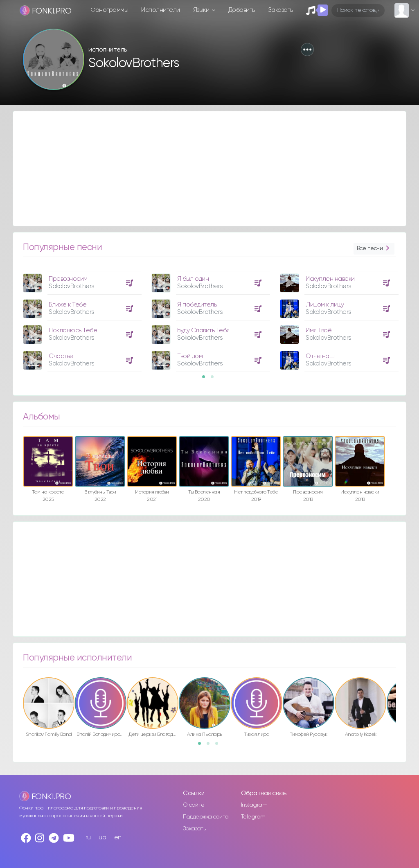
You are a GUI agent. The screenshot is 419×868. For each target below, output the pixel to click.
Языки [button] (202, 10)
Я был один (193, 279)
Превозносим (68, 279)
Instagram (254, 805)
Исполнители (161, 10)
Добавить (242, 10)
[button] (307, 50)
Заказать (280, 10)
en (118, 838)
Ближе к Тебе (68, 305)
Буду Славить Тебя (203, 330)
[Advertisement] (209, 169)
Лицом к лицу (325, 305)
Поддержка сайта (206, 817)
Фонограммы (109, 10)
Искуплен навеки (330, 279)
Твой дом (190, 356)
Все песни (374, 249)
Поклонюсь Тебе (73, 330)
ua (102, 838)
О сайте (194, 805)
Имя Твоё (319, 330)
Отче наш (320, 356)
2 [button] (215, 379)
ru (88, 838)
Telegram (253, 817)
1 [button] (206, 379)
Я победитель (197, 305)
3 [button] (219, 746)
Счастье (61, 356)
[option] (81, 318)
